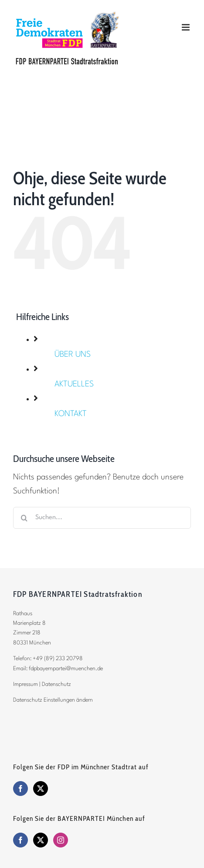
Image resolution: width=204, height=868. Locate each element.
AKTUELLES (74, 384)
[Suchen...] (102, 518)
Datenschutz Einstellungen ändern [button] (53, 700)
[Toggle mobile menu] (186, 27)
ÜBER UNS (73, 355)
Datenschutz (56, 684)
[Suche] (24, 518)
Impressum (25, 684)
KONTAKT (71, 414)
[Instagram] (61, 840)
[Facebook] (20, 789)
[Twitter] (41, 789)
